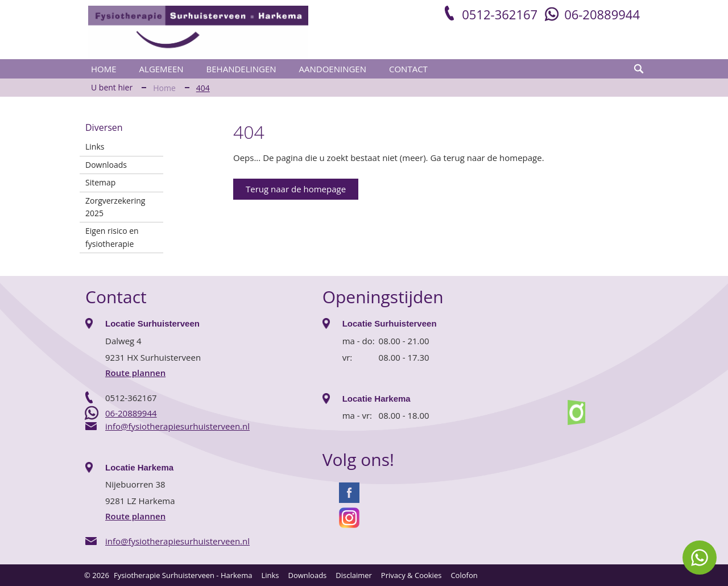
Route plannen (135, 373)
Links (95, 146)
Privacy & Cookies (411, 575)
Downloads (106, 165)
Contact (408, 69)
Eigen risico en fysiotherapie (112, 237)
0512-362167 (500, 14)
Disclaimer (354, 575)
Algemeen (162, 69)
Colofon (464, 575)
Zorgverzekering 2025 (115, 207)
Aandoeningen (333, 69)
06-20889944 (602, 14)
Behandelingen (241, 69)
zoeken (639, 69)
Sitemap (100, 182)
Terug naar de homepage (296, 189)
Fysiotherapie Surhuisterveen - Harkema (183, 575)
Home (104, 69)
